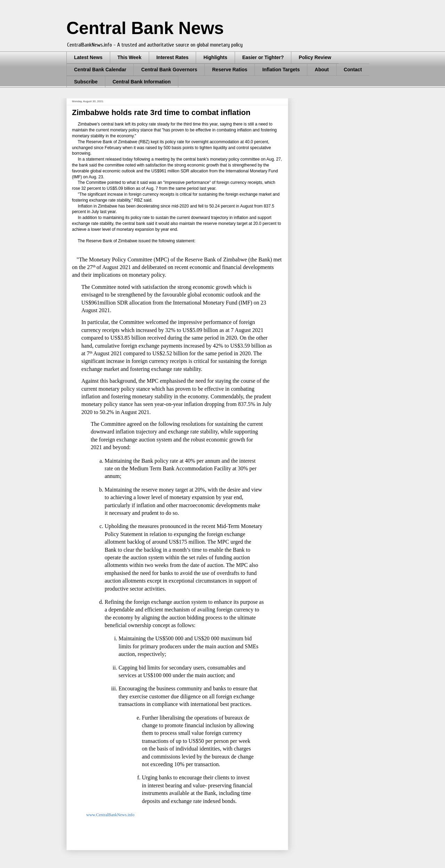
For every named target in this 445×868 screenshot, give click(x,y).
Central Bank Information (142, 82)
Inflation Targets (281, 70)
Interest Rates (173, 57)
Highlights (215, 57)
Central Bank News (145, 28)
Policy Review (315, 57)
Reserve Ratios (230, 70)
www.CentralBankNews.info (110, 815)
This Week (130, 57)
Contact (353, 70)
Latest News (88, 57)
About (322, 70)
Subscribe (86, 82)
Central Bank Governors (169, 70)
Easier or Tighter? (263, 57)
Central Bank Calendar (100, 70)
